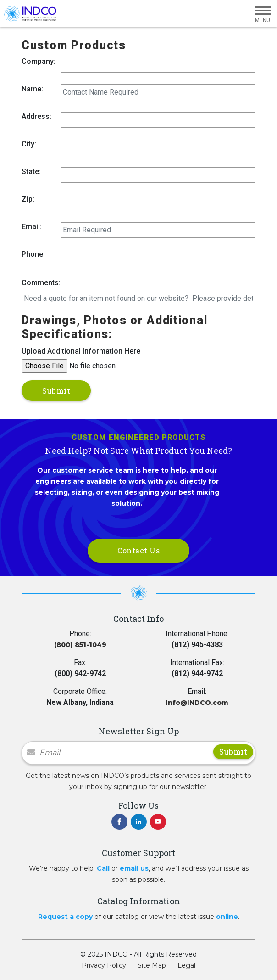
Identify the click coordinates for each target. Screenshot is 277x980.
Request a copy (65, 917)
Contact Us (138, 550)
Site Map (152, 965)
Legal (186, 965)
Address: (36, 116)
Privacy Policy (104, 965)
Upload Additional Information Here (81, 351)
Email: (32, 227)
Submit (56, 391)
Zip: (28, 199)
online (227, 917)
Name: (32, 89)
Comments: (41, 283)
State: (31, 172)
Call (103, 868)
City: (29, 144)
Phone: (33, 254)
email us (134, 868)
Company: (39, 61)
